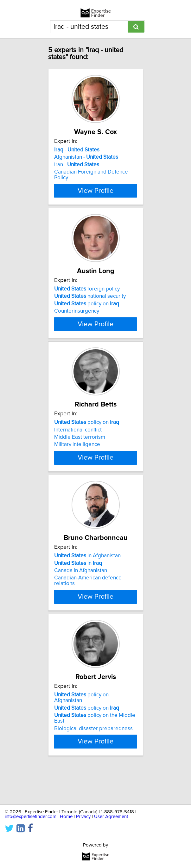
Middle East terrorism (80, 454)
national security (90, 302)
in (78, 591)
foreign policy (87, 295)
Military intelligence (77, 462)
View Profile (95, 196)
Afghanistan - (86, 157)
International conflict (78, 447)
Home (66, 817)
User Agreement (111, 817)
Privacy (83, 817)
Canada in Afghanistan (81, 599)
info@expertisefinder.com (31, 817)
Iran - (77, 165)
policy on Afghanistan (81, 732)
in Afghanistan (87, 584)
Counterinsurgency (77, 317)
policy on (87, 309)
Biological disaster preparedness (93, 762)
